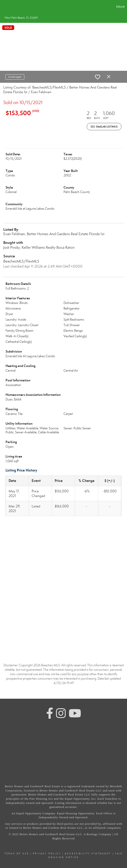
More (120, 7)
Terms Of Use (17, 854)
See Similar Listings (104, 127)
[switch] (98, 77)
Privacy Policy (47, 854)
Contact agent (15, 77)
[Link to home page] (4, 7)
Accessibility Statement (88, 854)
